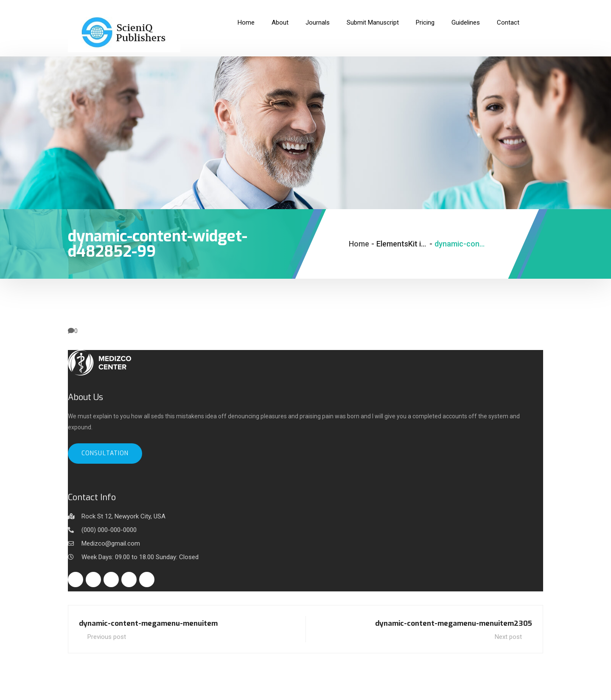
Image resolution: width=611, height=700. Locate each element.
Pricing (425, 22)
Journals (318, 22)
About (280, 22)
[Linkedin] (111, 580)
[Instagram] (129, 580)
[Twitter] (93, 580)
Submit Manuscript (373, 22)
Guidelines (466, 22)
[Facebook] (76, 580)
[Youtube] (147, 580)
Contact (508, 22)
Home (246, 22)
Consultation (105, 453)
